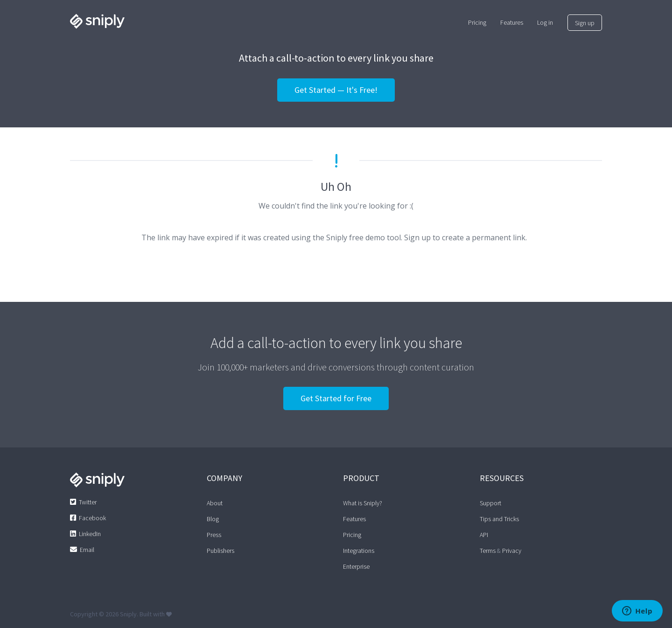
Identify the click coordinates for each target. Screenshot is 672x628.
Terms (488, 551)
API (484, 535)
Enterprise (356, 566)
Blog (213, 519)
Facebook (92, 518)
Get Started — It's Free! (336, 90)
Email (87, 550)
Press (214, 535)
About (215, 503)
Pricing (352, 535)
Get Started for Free (336, 398)
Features (354, 519)
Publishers (220, 551)
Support (490, 503)
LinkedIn (90, 534)
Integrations (359, 551)
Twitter (88, 502)
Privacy (512, 551)
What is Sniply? (363, 503)
